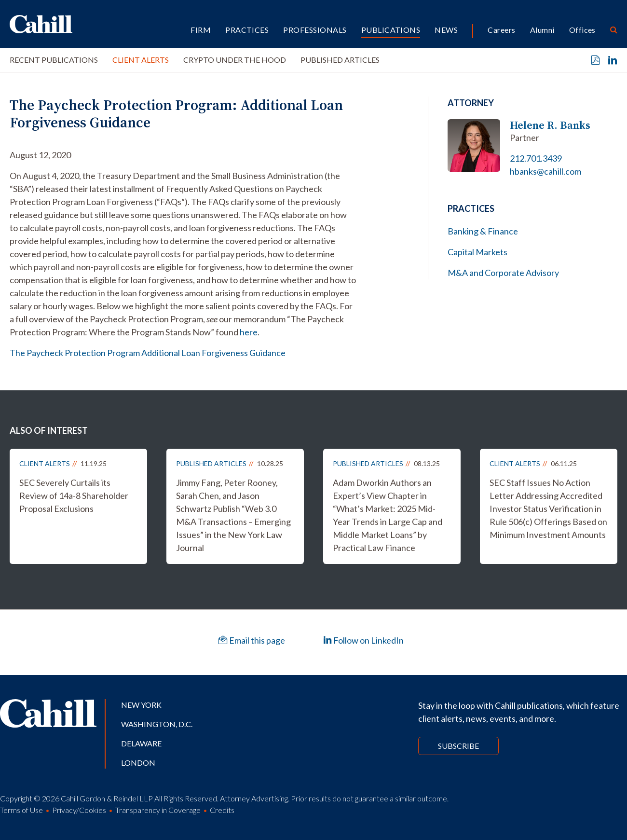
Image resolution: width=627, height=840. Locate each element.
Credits (222, 810)
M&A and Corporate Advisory (503, 273)
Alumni (542, 30)
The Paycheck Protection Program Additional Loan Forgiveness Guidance (148, 353)
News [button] (446, 30)
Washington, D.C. (157, 724)
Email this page (252, 640)
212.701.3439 (536, 158)
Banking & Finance (483, 231)
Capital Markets (477, 252)
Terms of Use (21, 810)
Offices (582, 30)
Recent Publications (54, 60)
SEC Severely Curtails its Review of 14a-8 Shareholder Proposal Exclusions (74, 496)
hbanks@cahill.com (545, 171)
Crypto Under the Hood (235, 60)
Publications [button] (391, 30)
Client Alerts (141, 60)
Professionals (315, 30)
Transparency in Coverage (158, 810)
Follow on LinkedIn (363, 640)
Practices (247, 30)
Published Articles (340, 60)
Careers (501, 30)
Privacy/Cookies (79, 810)
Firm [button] (201, 30)
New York (141, 705)
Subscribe (458, 746)
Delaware (141, 743)
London (138, 763)
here (249, 332)
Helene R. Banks (550, 125)
